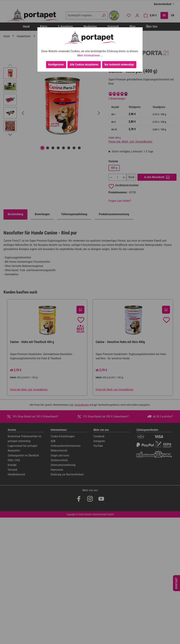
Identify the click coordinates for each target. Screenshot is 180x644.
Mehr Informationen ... (90, 55)
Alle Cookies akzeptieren (84, 65)
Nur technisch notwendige (119, 65)
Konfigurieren (56, 65)
